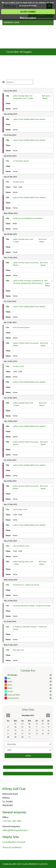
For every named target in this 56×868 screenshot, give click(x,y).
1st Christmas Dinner (21, 161)
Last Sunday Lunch (20, 509)
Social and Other (14, 695)
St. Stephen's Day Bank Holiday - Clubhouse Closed (30, 628)
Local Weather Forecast (14, 842)
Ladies (10, 681)
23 (22, 733)
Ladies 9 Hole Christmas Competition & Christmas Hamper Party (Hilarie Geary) (28, 282)
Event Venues (28, 767)
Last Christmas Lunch (21, 546)
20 (48, 730)
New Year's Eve (18, 650)
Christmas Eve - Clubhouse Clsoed (26, 585)
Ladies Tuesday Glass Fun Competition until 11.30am (23, 97)
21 (8, 733)
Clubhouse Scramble (21, 218)
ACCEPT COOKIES (28, 12)
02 (22, 724)
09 (22, 727)
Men (9, 678)
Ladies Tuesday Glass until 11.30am (23, 240)
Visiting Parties (13, 698)
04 (37, 724)
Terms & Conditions (12, 847)
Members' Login (11, 22)
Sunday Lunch (18, 182)
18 (37, 730)
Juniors (10, 691)
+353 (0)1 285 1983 (12, 821)
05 (43, 724)
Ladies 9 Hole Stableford (22, 119)
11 (37, 727)
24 (29, 733)
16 (22, 730)
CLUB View (43, 864)
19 (43, 730)
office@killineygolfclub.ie (15, 830)
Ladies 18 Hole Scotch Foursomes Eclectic (26, 264)
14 (8, 730)
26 (43, 733)
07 (8, 727)
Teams (10, 685)
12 (43, 727)
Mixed (10, 688)
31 (29, 737)
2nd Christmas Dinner (21, 327)
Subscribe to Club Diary (28, 774)
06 (48, 724)
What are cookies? (28, 18)
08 (15, 727)
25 (37, 733)
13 (48, 727)
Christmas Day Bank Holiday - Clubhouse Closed (32, 606)
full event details (46, 97)
